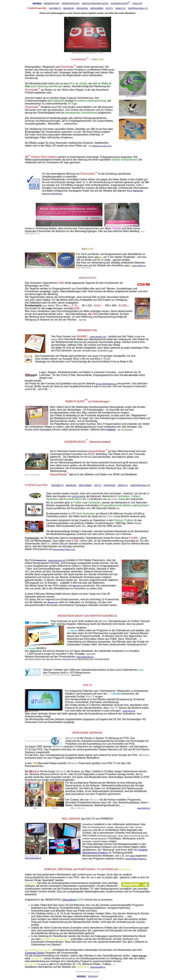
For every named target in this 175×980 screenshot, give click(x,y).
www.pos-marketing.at (52, 194)
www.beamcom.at (57, 560)
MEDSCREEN (97, 8)
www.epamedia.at (33, 858)
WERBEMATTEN (52, 3)
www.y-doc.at (76, 675)
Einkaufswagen (101, 401)
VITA (86, 685)
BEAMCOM (69, 8)
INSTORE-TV (55, 8)
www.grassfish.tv (98, 967)
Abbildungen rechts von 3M (102, 146)
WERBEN (37, 3)
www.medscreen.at (85, 657)
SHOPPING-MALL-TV (138, 8)
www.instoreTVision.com (64, 549)
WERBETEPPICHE (71, 3)
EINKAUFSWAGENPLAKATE (95, 3)
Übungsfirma (69, 900)
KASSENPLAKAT (74, 442)
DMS (132, 856)
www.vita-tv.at (129, 711)
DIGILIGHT (137, 3)
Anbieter (111, 430)
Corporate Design (35, 953)
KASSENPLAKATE (119, 3)
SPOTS (33, 485)
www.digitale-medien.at (136, 859)
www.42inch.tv (144, 808)
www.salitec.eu (139, 266)
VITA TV (109, 8)
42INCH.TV (120, 8)
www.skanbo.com (98, 337)
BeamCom (41, 560)
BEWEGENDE (81, 733)
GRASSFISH (82, 8)
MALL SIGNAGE (71, 819)
